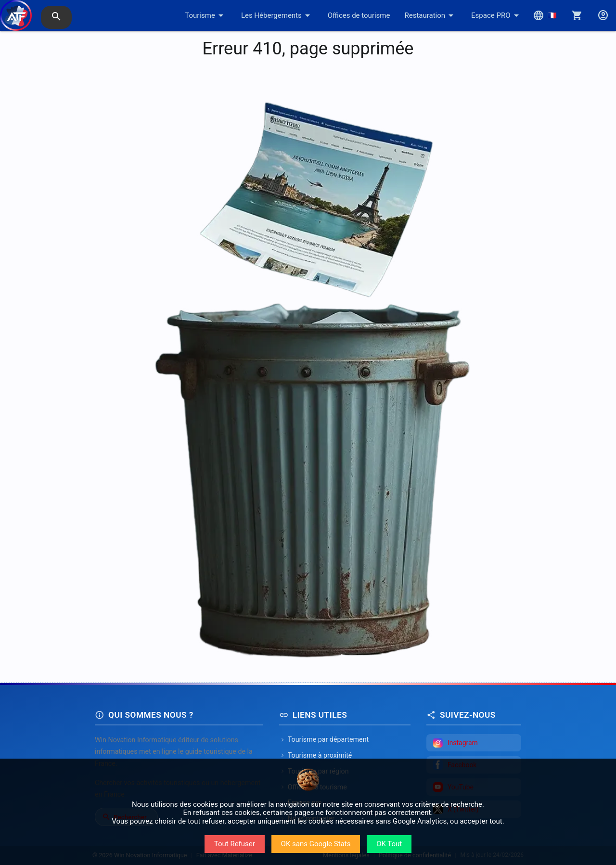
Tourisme (206, 15)
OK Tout (389, 844)
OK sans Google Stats (316, 844)
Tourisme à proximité (316, 755)
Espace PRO (496, 15)
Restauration (430, 15)
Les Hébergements (277, 15)
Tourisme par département (324, 739)
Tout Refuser (235, 844)
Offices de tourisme (359, 15)
